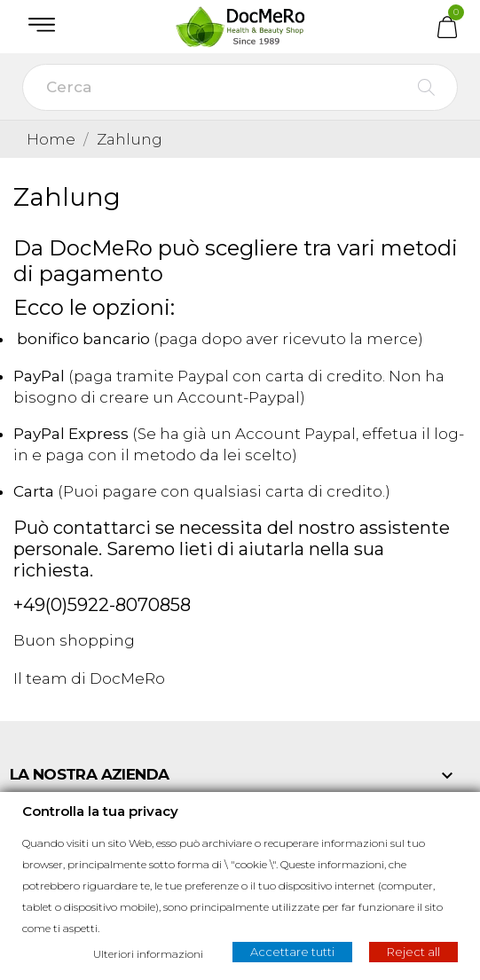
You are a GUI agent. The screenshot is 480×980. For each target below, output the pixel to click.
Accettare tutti (292, 952)
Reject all (413, 952)
